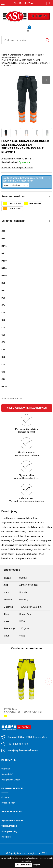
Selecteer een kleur (13, 196)
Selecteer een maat (13, 221)
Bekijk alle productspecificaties (17, 168)
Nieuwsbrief (7, 774)
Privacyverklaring (9, 832)
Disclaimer (6, 837)
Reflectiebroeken (9, 58)
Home (4, 55)
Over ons (6, 769)
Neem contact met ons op (16, 185)
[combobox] (22, 40)
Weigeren (37, 865)
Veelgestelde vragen (11, 780)
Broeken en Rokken (33, 55)
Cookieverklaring (9, 826)
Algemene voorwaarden (13, 821)
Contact (5, 798)
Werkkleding (15, 55)
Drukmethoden (8, 803)
